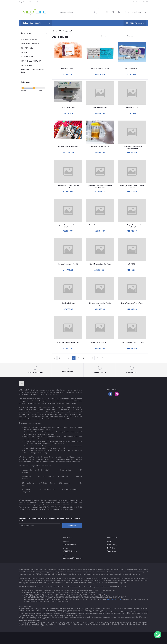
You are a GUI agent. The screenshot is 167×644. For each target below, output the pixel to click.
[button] (119, 12)
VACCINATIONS (27, 57)
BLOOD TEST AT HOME (30, 44)
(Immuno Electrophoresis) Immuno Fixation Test (100, 187)
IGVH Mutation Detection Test (100, 264)
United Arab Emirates (36, 2)
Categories (26, 33)
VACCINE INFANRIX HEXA (100, 68)
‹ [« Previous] (55, 358)
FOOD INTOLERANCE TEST (32, 61)
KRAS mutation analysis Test (68, 147)
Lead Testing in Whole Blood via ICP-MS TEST (132, 226)
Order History (112, 545)
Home (55, 31)
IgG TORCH (132, 264)
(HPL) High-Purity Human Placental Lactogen (132, 187)
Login (134, 12)
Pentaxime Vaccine (132, 68)
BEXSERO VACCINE (68, 68)
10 (102, 358)
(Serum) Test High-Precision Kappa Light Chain (132, 148)
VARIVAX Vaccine (132, 107)
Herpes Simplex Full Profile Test (68, 342)
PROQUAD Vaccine (100, 107)
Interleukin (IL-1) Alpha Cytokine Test (68, 187)
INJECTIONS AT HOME (30, 65)
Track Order (112, 551)
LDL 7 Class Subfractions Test (100, 225)
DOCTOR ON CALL (28, 48)
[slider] (23, 88)
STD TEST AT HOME (29, 39)
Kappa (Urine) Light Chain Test (100, 147)
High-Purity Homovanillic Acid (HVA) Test (68, 226)
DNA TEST (25, 52)
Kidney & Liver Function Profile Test (100, 304)
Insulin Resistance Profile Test (132, 303)
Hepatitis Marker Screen (100, 342)
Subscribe (72, 526)
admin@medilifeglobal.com (73, 558)
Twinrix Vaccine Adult (68, 107)
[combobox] (78, 12)
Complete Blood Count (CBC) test (132, 342)
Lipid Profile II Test (68, 303)
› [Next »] (107, 358)
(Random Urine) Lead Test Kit (68, 264)
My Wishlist (111, 548)
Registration (142, 12)
